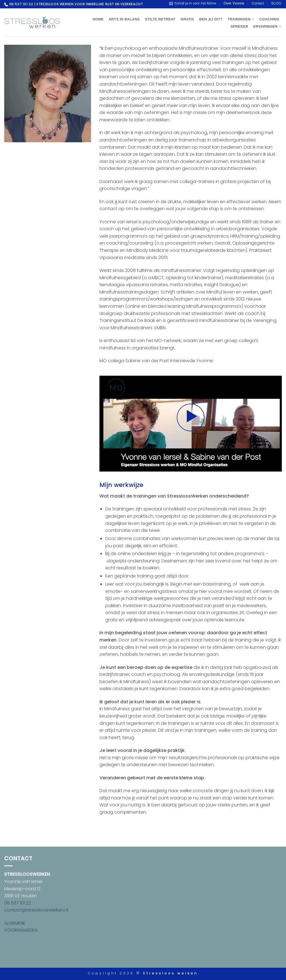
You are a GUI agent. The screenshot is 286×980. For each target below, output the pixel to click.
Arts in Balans (124, 19)
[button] (193, 3)
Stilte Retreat (160, 19)
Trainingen (241, 19)
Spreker (239, 26)
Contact (258, 3)
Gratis (187, 19)
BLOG (276, 3)
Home (98, 19)
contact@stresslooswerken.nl (36, 910)
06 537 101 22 (18, 903)
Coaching (269, 19)
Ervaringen (267, 26)
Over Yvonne (234, 3)
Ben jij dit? (211, 19)
